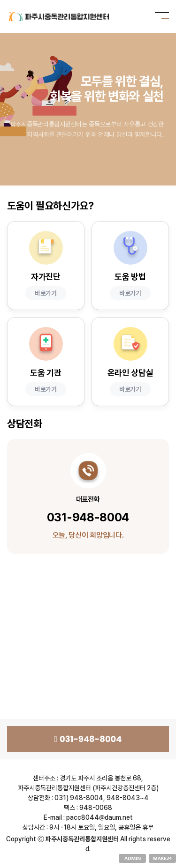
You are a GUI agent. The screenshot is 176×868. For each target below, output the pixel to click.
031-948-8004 (88, 739)
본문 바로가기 (0, 0)
